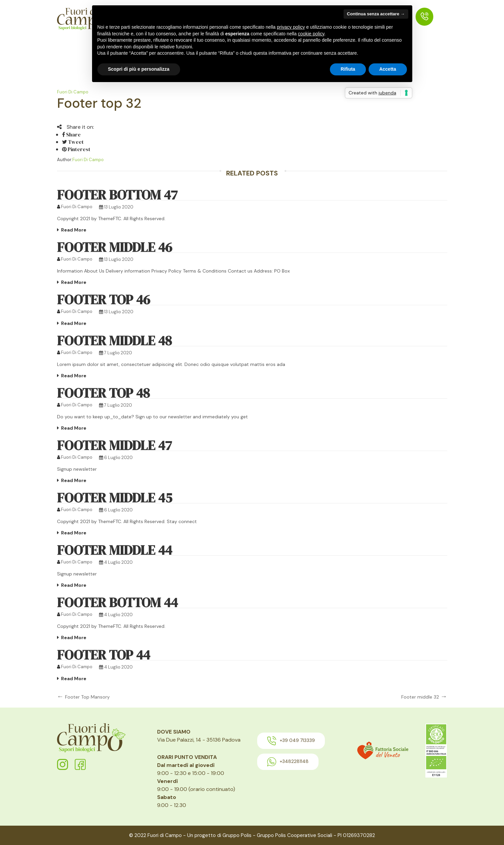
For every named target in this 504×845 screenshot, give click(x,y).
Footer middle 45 (115, 498)
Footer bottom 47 (117, 195)
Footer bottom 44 (117, 602)
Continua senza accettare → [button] (376, 14)
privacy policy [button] (291, 27)
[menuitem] (424, 17)
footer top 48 (103, 393)
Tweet (73, 142)
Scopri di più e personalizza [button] (139, 69)
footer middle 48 (114, 341)
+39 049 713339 (291, 741)
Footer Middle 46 (115, 247)
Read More (74, 230)
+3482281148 (288, 762)
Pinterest (76, 149)
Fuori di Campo (73, 92)
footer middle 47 (114, 445)
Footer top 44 (104, 655)
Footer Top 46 (104, 300)
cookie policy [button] (311, 34)
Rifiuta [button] (348, 69)
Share (71, 134)
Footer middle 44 (115, 550)
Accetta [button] (388, 69)
